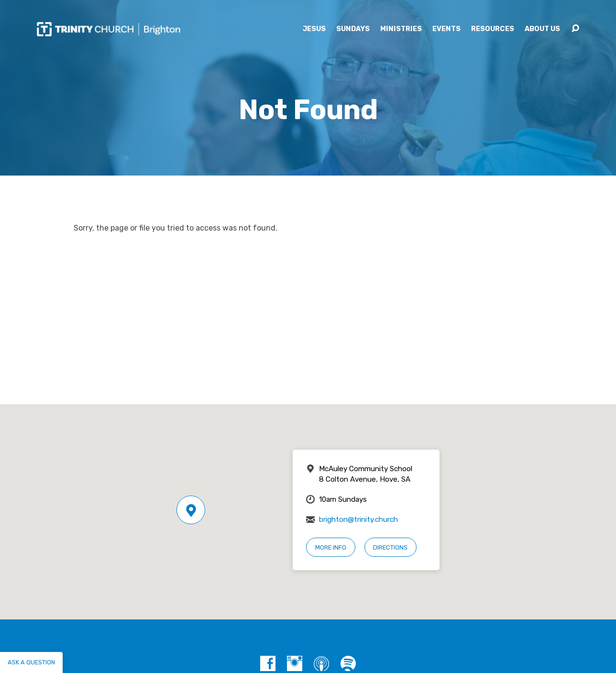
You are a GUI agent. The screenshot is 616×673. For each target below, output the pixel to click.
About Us (542, 29)
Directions (390, 547)
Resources (493, 29)
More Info (331, 547)
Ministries (401, 29)
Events (446, 29)
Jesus (314, 29)
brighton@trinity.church (358, 519)
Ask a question (31, 662)
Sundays (353, 29)
